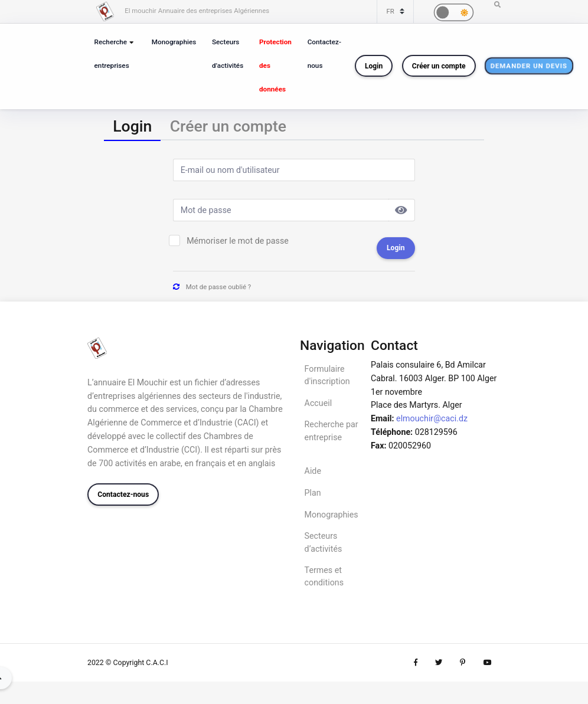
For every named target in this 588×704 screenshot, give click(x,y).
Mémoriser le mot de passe (238, 241)
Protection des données (276, 66)
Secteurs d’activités (228, 54)
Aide (313, 471)
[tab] (132, 127)
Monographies (174, 42)
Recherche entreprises (112, 54)
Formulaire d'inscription (327, 375)
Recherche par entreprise (331, 430)
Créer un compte (440, 66)
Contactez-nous (325, 54)
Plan (313, 493)
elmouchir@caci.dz (432, 418)
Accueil (318, 403)
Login (374, 66)
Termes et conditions (324, 576)
